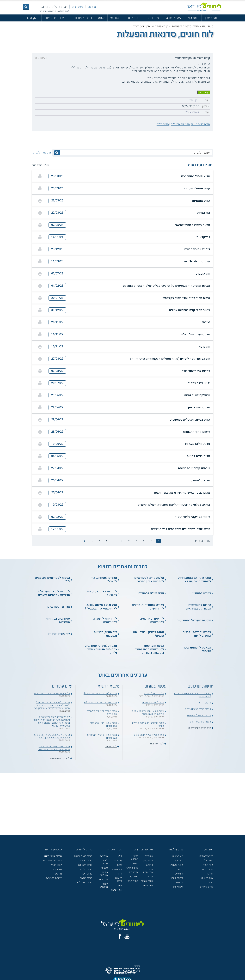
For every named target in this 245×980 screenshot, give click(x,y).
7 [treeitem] (114, 541)
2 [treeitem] (151, 541)
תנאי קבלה (208, 861)
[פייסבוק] (120, 936)
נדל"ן (120, 856)
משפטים (149, 856)
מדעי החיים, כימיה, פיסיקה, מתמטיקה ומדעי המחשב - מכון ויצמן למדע (52, 736)
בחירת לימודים (83, 18)
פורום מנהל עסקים (83, 856)
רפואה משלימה (104, 874)
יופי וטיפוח (117, 869)
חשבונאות (148, 885)
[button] (122, 176)
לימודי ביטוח (116, 890)
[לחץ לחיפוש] (57, 153)
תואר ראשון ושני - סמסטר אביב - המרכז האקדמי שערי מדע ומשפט (54, 748)
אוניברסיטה (208, 869)
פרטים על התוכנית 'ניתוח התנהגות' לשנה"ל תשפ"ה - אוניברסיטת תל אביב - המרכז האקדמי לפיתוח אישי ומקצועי (51, 705)
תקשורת (149, 877)
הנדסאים (179, 874)
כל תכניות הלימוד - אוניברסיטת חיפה (52, 693)
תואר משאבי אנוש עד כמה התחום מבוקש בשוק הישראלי (148, 713)
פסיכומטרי (153, 18)
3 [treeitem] (144, 541)
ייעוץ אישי (32, 18)
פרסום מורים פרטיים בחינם (198, 709)
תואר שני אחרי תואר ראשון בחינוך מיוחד (148, 724)
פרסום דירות (205, 703)
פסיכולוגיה (133, 881)
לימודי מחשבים (104, 885)
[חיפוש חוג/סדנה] (136, 153)
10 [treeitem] (92, 541)
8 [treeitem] (106, 541)
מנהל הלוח (163, 124)
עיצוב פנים (133, 877)
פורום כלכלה (86, 869)
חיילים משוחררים (56, 18)
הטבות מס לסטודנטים (200, 722)
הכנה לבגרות (132, 18)
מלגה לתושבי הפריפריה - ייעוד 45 (101, 702)
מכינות (180, 869)
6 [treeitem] (121, 541)
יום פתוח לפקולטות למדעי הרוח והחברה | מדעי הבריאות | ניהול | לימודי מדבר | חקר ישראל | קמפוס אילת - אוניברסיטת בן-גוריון (51, 721)
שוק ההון (118, 861)
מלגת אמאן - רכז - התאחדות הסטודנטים (103, 724)
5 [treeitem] (129, 541)
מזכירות (104, 856)
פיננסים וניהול (119, 880)
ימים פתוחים (207, 878)
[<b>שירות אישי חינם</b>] (53, 856)
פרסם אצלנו (78, 7)
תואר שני (193, 18)
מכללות (210, 874)
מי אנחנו (92, 7)
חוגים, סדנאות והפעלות (185, 26)
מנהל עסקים (147, 861)
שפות (120, 865)
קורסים (180, 882)
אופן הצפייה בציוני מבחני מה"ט (149, 735)
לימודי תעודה (174, 18)
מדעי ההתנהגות (148, 871)
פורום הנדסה (86, 878)
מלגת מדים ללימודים (154, 693)
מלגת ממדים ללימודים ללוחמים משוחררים (102, 713)
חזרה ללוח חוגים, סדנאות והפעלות (190, 124)
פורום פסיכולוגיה (84, 882)
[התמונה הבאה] (84, 541)
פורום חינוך (87, 874)
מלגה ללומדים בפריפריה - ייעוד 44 (100, 693)
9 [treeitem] (99, 541)
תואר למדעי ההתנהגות (153, 702)
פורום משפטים (85, 861)
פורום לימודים (207, 887)
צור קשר (58, 874)
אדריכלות (134, 872)
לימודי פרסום (105, 862)
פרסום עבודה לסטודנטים (199, 715)
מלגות (102, 18)
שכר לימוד (208, 865)
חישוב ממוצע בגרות (53, 861)
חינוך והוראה (147, 881)
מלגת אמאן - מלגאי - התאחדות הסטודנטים (102, 736)
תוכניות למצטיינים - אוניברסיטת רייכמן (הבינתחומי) (193, 695)
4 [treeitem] (136, 541)
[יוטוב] (127, 936)
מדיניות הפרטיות (54, 878)
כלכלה (150, 865)
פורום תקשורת (85, 865)
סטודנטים (208, 26)
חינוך (120, 874)
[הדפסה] (40, 176)
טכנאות (104, 868)
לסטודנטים (57, 869)
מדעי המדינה (132, 868)
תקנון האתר (56, 865)
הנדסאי (114, 18)
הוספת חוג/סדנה (41, 153)
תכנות (120, 885)
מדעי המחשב (134, 858)
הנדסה (135, 863)
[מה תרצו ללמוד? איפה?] (49, 7)
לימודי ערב (178, 887)
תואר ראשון (212, 18)
